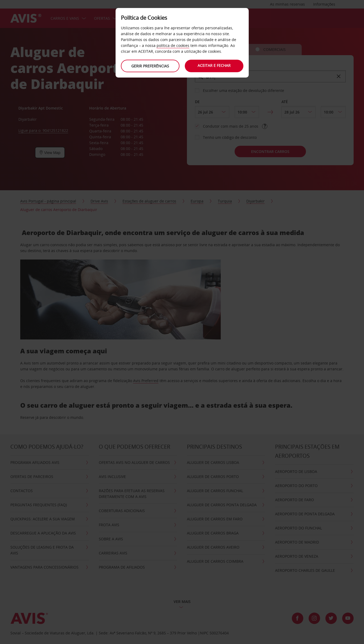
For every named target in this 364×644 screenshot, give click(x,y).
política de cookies (173, 45)
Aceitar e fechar (214, 65)
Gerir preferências (150, 66)
